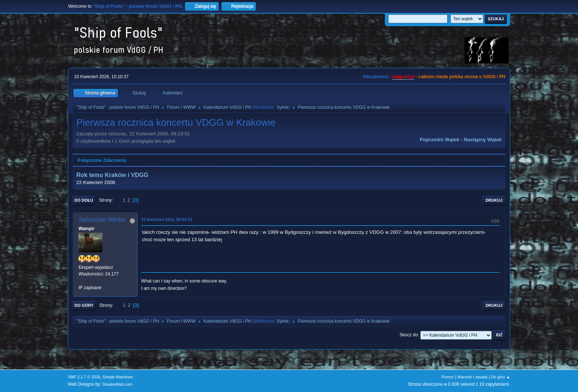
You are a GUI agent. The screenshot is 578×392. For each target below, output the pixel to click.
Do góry (84, 305)
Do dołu (84, 200)
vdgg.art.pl (403, 77)
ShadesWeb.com (118, 384)
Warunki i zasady (473, 377)
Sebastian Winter (102, 220)
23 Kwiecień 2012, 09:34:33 (167, 219)
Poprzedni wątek (440, 140)
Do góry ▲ (501, 377)
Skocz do (409, 335)
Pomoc (448, 377)
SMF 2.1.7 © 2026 (84, 377)
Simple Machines (118, 377)
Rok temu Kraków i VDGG (112, 175)
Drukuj (494, 200)
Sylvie (283, 107)
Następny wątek (483, 140)
